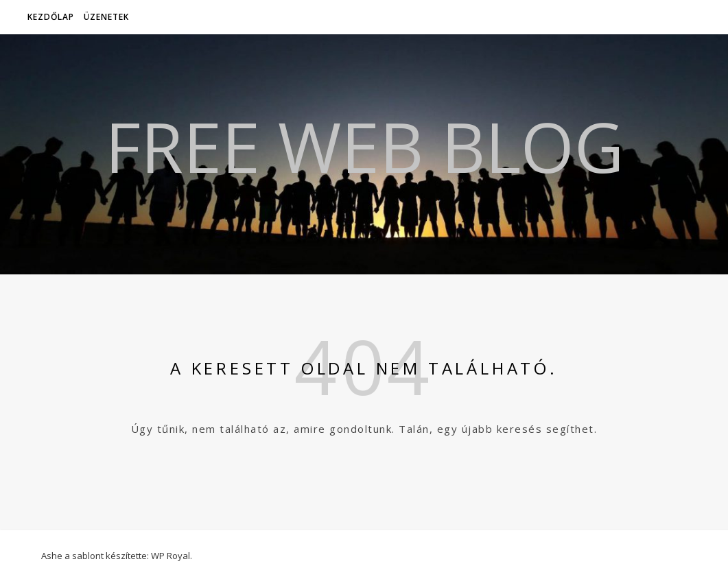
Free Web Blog (364, 146)
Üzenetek (106, 17)
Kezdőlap (51, 17)
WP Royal (171, 556)
